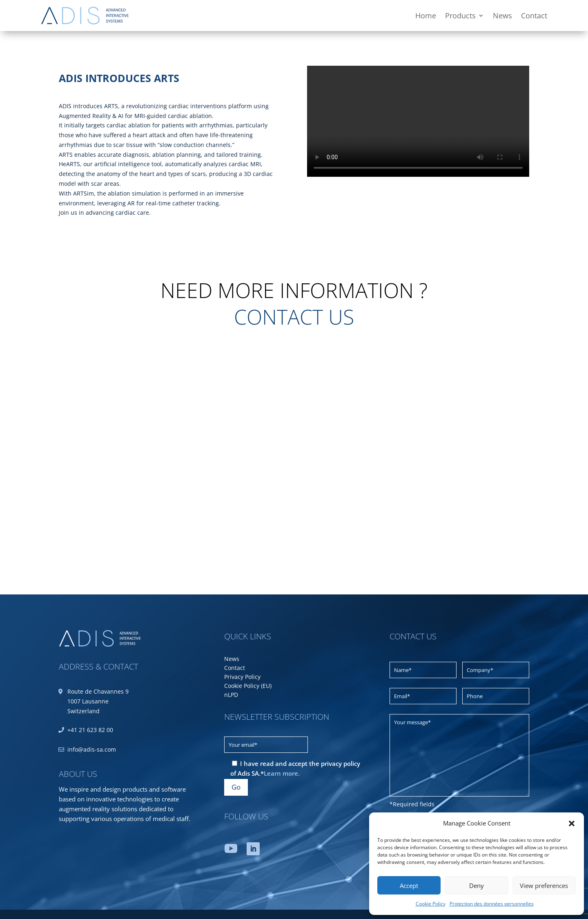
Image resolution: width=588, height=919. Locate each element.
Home (426, 16)
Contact (534, 16)
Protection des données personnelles (492, 904)
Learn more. (282, 773)
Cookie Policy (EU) (248, 686)
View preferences (544, 886)
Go (236, 787)
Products (460, 16)
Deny (477, 886)
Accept (409, 886)
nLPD (231, 695)
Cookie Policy (431, 904)
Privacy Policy (242, 677)
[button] (572, 823)
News (502, 16)
